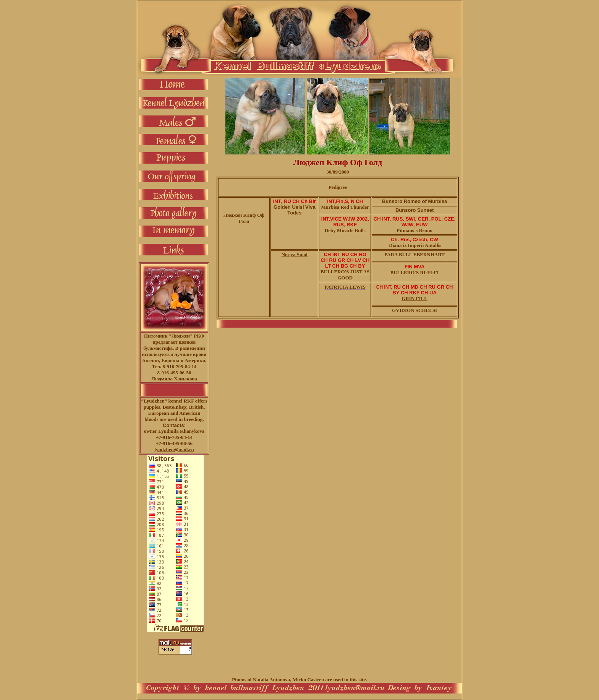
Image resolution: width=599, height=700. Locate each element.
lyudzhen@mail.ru (174, 449)
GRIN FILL (414, 298)
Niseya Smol (295, 254)
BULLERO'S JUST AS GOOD (345, 275)
